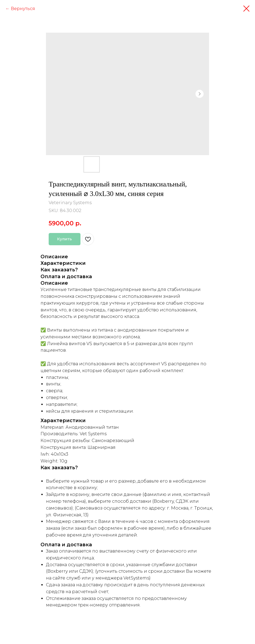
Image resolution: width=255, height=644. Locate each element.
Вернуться (23, 9)
